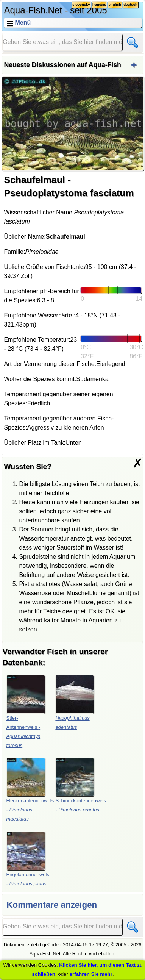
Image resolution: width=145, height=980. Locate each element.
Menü (23, 23)
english (115, 4)
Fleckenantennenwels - (30, 790)
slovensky (81, 4)
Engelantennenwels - (28, 859)
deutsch (130, 4)
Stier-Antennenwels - (26, 712)
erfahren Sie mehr (91, 974)
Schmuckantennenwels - (81, 785)
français (99, 4)
